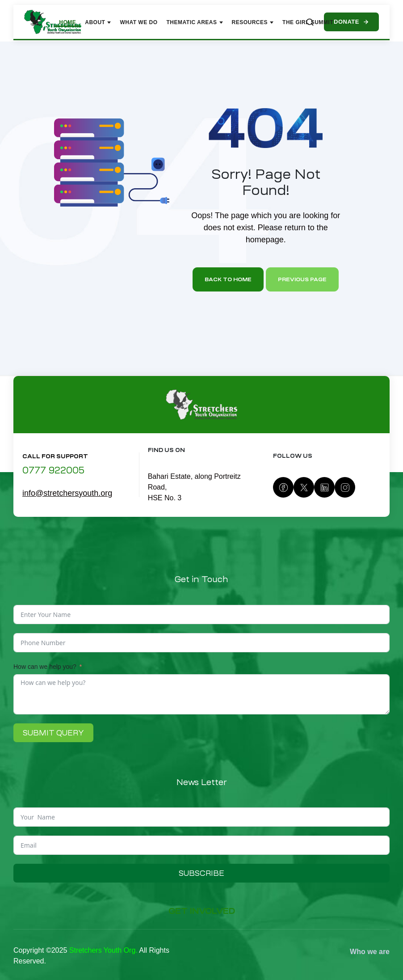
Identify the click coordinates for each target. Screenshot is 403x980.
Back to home (228, 279)
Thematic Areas (195, 22)
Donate (351, 22)
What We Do (139, 22)
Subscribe (201, 873)
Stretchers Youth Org (103, 950)
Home (67, 22)
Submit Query (53, 733)
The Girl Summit (308, 22)
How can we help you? (45, 667)
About (98, 22)
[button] (201, 911)
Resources (253, 22)
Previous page (302, 279)
